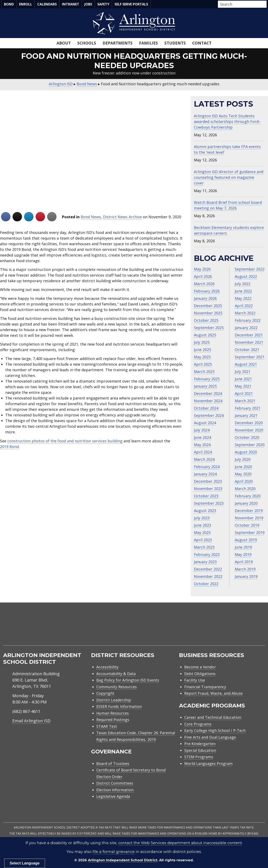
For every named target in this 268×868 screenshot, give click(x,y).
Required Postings (113, 720)
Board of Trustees (113, 763)
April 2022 (244, 306)
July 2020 (243, 459)
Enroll (26, 4)
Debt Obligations (200, 674)
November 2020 (249, 430)
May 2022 (243, 298)
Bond (9, 4)
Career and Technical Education (213, 717)
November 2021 (249, 342)
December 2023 (208, 481)
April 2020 (244, 481)
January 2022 (246, 328)
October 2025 (206, 320)
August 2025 (205, 335)
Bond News (91, 217)
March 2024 (204, 459)
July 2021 (243, 371)
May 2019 (243, 554)
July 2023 (202, 518)
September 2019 (250, 532)
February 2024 (207, 467)
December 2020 (249, 423)
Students (175, 43)
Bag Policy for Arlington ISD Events (128, 680)
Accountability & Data (116, 674)
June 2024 (202, 437)
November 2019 (249, 518)
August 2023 (205, 511)
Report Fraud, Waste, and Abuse (213, 693)
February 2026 (207, 291)
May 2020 (243, 474)
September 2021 (250, 357)
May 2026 (202, 269)
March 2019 (245, 569)
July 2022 (243, 284)
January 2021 (246, 415)
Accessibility (107, 667)
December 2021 (249, 335)
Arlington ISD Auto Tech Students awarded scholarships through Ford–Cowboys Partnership (227, 121)
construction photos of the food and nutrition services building (65, 441)
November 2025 (208, 313)
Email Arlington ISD (31, 721)
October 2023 (206, 496)
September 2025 (209, 328)
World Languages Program (208, 763)
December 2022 (208, 569)
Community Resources (117, 687)
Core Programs (198, 724)
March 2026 (204, 284)
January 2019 (246, 576)
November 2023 (208, 489)
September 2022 (250, 269)
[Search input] (241, 4)
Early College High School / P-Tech (215, 730)
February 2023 (207, 554)
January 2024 (205, 474)
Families (148, 43)
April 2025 (203, 364)
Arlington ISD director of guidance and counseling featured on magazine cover (229, 177)
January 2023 (205, 562)
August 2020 (246, 452)
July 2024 (202, 430)
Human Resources (113, 713)
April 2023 (203, 540)
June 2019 (243, 547)
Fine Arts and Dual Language (210, 737)
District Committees (115, 783)
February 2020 (248, 496)
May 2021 (243, 386)
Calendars (47, 4)
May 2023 (202, 532)
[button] (265, 4)
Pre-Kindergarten (200, 744)
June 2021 (243, 379)
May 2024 (202, 445)
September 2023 (209, 503)
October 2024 (206, 408)
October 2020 (247, 437)
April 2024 (203, 452)
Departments (118, 43)
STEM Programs (199, 757)
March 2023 (204, 547)
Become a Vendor (200, 667)
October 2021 (247, 350)
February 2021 (248, 408)
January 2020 (246, 503)
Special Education (200, 750)
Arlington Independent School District (123, 860)
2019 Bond (9, 447)
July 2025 (202, 342)
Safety (103, 4)
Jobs (88, 4)
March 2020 (245, 489)
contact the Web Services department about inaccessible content (180, 843)
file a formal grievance (114, 852)
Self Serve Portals (131, 4)
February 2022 (248, 320)
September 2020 (250, 445)
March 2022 (245, 313)
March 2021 (245, 401)
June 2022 (243, 291)
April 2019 (244, 562)
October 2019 (247, 525)
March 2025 (204, 371)
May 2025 (202, 357)
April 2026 (203, 276)
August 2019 (246, 540)
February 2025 (207, 379)
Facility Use (195, 680)
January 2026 (205, 298)
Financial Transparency (205, 687)
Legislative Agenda (113, 796)
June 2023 (202, 525)
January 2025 (205, 386)
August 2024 (205, 423)
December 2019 (249, 511)
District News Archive (122, 217)
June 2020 (243, 467)
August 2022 (246, 276)
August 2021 (246, 364)
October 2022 (206, 584)
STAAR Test (107, 726)
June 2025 (202, 350)
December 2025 (208, 306)
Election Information (115, 790)
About (64, 43)
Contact (202, 43)
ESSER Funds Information (119, 706)
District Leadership (114, 700)
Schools (87, 43)
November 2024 (208, 401)
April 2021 (244, 393)
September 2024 (209, 415)
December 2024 (208, 393)
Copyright (105, 693)
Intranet (71, 4)
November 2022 (208, 576)
